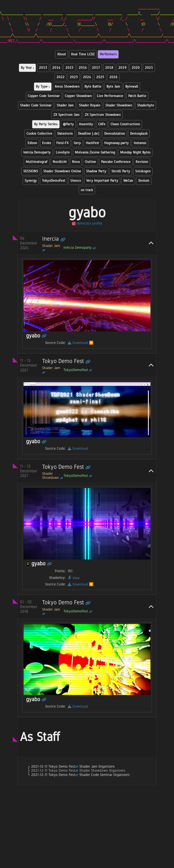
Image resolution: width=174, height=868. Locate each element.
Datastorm (65, 134)
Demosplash (139, 134)
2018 (109, 68)
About (62, 54)
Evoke (47, 143)
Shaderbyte (146, 105)
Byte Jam (113, 87)
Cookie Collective (39, 134)
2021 (149, 68)
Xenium (144, 181)
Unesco (76, 181)
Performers (108, 54)
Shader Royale (90, 105)
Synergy (31, 181)
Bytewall (132, 87)
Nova (76, 162)
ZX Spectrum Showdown (103, 115)
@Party (68, 124)
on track (87, 190)
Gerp (77, 143)
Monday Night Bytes (135, 152)
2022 (61, 77)
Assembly (86, 124)
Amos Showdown (67, 87)
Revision (142, 162)
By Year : (27, 68)
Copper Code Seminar (44, 96)
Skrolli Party (121, 171)
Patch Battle (137, 96)
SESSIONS (31, 171)
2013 (43, 68)
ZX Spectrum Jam (66, 115)
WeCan (128, 181)
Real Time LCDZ (83, 54)
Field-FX (62, 143)
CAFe (102, 124)
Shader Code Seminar (36, 105)
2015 (70, 68)
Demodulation (115, 134)
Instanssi (140, 143)
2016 (83, 68)
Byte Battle (93, 87)
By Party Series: (46, 124)
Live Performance (110, 96)
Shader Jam (65, 105)
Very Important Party (102, 181)
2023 (74, 77)
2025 (100, 77)
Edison (32, 143)
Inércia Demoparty (37, 152)
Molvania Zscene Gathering (95, 152)
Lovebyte (63, 152)
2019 (122, 68)
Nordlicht (60, 162)
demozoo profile (87, 223)
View (74, 578)
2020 (136, 68)
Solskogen (143, 171)
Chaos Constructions (125, 124)
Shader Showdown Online (62, 171)
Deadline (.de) (89, 134)
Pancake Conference (116, 162)
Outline (90, 162)
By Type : (43, 87)
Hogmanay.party (116, 143)
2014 (56, 68)
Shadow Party (96, 171)
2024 (87, 77)
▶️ (91, 343)
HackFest (92, 143)
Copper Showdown (78, 96)
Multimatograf (37, 162)
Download (78, 343)
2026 (113, 77)
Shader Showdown (119, 105)
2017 (96, 68)
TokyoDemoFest (54, 181)
